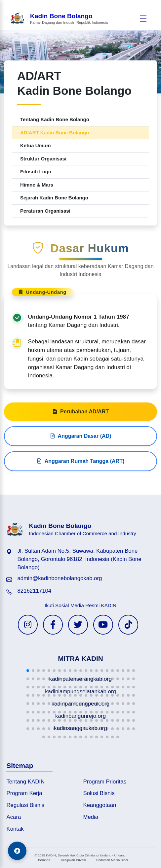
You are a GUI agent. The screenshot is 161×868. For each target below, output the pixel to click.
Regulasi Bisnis (25, 805)
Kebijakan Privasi (73, 860)
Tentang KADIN (25, 782)
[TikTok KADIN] (128, 625)
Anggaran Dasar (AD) (81, 459)
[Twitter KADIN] (78, 625)
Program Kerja (24, 793)
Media (91, 817)
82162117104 (34, 591)
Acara (14, 817)
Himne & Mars (37, 185)
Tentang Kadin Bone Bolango (55, 119)
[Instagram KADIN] (28, 625)
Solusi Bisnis (99, 793)
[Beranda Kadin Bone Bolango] (59, 19)
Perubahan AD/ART (80, 434)
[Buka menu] (143, 19)
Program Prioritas (105, 782)
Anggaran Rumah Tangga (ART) (80, 484)
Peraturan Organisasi (45, 211)
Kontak (15, 829)
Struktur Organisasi (43, 159)
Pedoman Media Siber (112, 860)
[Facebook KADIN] (53, 625)
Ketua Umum (36, 145)
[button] (28, 671)
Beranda (44, 860)
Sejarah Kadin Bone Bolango (54, 198)
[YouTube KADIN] (103, 625)
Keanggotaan (100, 805)
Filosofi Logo (36, 172)
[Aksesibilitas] (17, 851)
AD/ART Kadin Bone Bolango (55, 133)
